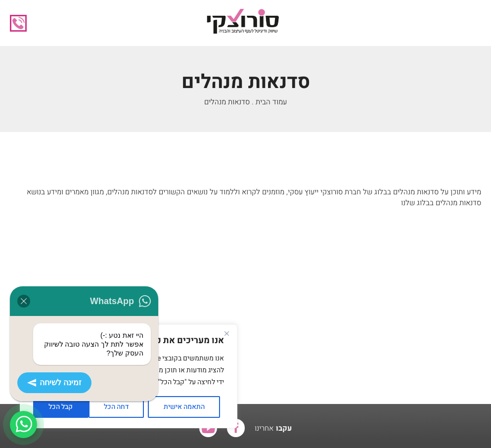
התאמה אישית (184, 407)
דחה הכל (116, 407)
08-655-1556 (18, 23)
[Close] (226, 333)
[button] (473, 23)
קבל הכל (61, 407)
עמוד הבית (271, 102)
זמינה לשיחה (54, 383)
